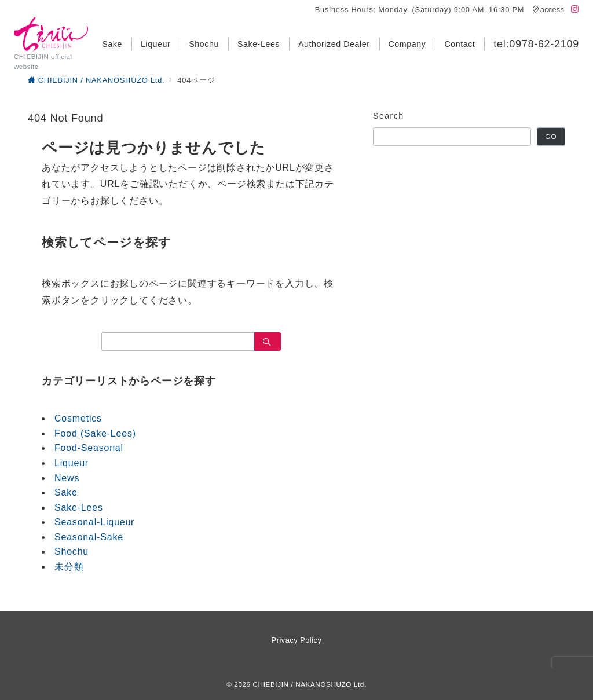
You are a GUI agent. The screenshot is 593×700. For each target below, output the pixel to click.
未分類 (69, 567)
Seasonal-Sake (89, 537)
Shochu (72, 551)
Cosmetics (78, 418)
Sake (66, 492)
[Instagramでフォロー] (575, 10)
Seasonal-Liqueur (94, 522)
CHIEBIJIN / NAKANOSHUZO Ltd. (310, 684)
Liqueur (72, 463)
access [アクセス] (548, 10)
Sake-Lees (79, 507)
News (67, 478)
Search (389, 116)
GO (551, 136)
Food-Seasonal (89, 448)
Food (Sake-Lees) (95, 433)
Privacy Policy (297, 640)
